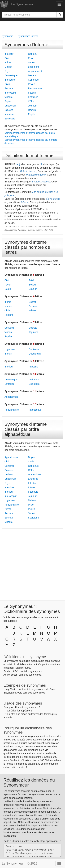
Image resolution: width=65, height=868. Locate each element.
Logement (33, 67)
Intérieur (9, 54)
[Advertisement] (32, 27)
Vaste (13, 689)
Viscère (8, 97)
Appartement (35, 71)
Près (17, 671)
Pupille (32, 114)
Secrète (9, 88)
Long (6, 689)
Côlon (31, 101)
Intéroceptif (10, 93)
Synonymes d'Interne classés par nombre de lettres (27, 247)
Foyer (8, 71)
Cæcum (9, 110)
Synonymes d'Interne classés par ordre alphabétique (26, 429)
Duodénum (10, 106)
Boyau (8, 101)
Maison (8, 67)
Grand (53, 689)
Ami (6, 675)
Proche (7, 671)
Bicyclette (9, 693)
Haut (20, 689)
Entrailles (33, 97)
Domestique (11, 75)
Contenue (33, 80)
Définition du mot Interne (29, 156)
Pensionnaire (35, 88)
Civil (7, 58)
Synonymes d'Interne (26, 45)
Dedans (32, 75)
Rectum (32, 110)
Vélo (20, 693)
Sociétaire (10, 119)
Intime (8, 62)
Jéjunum (33, 106)
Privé (31, 58)
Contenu (33, 54)
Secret (32, 62)
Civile (7, 84)
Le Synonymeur (22, 4)
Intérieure (10, 80)
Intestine (9, 114)
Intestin (32, 93)
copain (15, 675)
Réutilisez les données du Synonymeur (29, 782)
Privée (32, 84)
